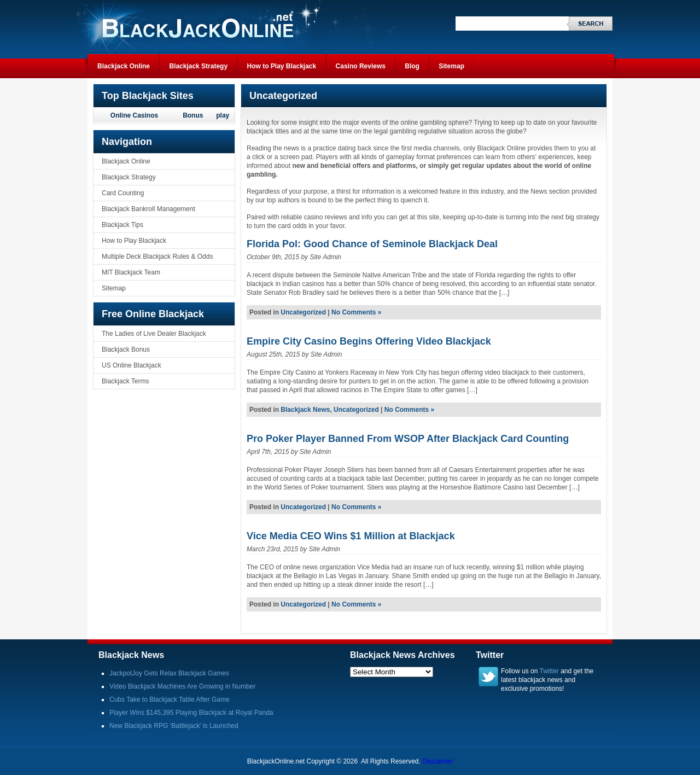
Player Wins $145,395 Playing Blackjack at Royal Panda (191, 713)
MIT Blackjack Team (131, 272)
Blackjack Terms (125, 381)
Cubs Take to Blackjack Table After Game (170, 700)
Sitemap (451, 66)
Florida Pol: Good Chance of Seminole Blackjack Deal (372, 244)
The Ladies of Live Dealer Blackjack (154, 334)
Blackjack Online (124, 66)
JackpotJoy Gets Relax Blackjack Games (169, 673)
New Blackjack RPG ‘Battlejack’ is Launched (174, 726)
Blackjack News (305, 410)
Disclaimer (437, 761)
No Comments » (356, 312)
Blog (412, 66)
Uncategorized (303, 312)
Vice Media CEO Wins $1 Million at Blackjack (351, 536)
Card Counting (123, 193)
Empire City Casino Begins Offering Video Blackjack (369, 341)
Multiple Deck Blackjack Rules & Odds (157, 257)
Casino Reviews (361, 66)
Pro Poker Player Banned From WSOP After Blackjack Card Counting (408, 439)
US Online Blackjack (132, 365)
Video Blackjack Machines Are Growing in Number (182, 686)
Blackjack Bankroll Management (148, 209)
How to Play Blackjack (281, 66)
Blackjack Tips (122, 225)
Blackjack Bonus (126, 349)
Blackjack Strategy (198, 66)
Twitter (549, 671)
